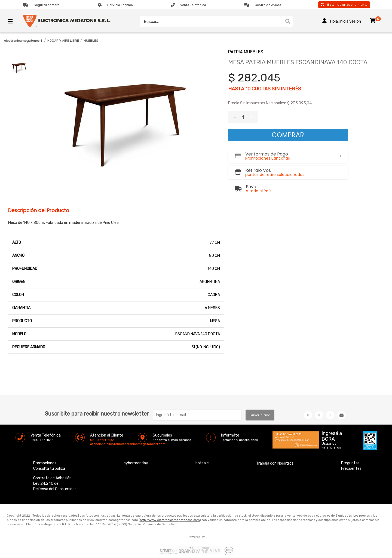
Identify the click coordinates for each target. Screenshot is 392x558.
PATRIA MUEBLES (246, 52)
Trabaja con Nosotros (275, 463)
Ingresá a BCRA (332, 435)
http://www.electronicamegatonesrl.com (170, 520)
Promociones (45, 463)
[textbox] (211, 22)
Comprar (288, 135)
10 (248, 89)
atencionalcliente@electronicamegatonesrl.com (95, 444)
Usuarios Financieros (331, 446)
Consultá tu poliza (49, 469)
